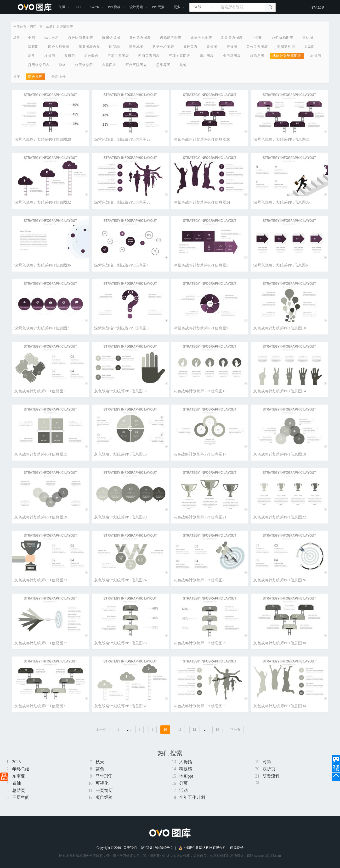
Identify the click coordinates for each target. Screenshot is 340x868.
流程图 (33, 47)
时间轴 (115, 47)
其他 (183, 65)
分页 (183, 783)
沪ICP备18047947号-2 (157, 848)
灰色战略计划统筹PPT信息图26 (280, 580)
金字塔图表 (232, 56)
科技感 (186, 769)
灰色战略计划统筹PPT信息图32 (120, 706)
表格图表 (109, 65)
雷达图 (308, 38)
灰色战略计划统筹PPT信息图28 (120, 643)
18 (217, 730)
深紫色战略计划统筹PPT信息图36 (43, 265)
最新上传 (59, 77)
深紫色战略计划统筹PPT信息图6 (281, 265)
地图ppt (186, 776)
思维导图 (163, 65)
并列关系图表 (140, 38)
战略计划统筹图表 (60, 27)
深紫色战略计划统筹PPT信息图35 (282, 202)
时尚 (267, 762)
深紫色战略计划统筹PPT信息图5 (201, 265)
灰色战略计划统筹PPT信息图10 (280, 328)
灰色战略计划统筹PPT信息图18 (280, 454)
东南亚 (19, 776)
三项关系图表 (118, 56)
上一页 (101, 730)
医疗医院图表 (136, 65)
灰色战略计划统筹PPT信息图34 (280, 706)
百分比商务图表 (81, 38)
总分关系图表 (257, 47)
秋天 (100, 762)
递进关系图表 (201, 38)
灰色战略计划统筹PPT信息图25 (200, 580)
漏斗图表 (207, 56)
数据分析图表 (163, 47)
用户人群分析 (59, 47)
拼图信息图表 (39, 65)
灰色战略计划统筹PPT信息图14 (280, 391)
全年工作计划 (192, 797)
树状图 (316, 56)
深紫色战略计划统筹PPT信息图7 (42, 328)
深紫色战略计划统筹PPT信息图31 (282, 139)
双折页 (269, 769)
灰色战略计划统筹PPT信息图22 (280, 517)
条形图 (70, 56)
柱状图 (50, 56)
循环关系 (190, 47)
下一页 (235, 730)
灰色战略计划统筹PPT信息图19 (41, 517)
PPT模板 (114, 7)
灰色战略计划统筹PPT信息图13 (200, 391)
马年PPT (104, 776)
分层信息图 (84, 65)
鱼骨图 (212, 47)
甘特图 (257, 38)
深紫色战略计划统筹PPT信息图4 (121, 265)
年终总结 (21, 769)
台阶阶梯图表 (283, 38)
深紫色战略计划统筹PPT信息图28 (43, 139)
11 (180, 730)
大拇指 (186, 762)
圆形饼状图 (111, 38)
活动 (183, 790)
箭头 (32, 56)
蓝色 (100, 769)
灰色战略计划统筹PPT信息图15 (41, 454)
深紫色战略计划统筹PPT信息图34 (202, 202)
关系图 (309, 47)
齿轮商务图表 (171, 38)
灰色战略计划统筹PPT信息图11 (41, 391)
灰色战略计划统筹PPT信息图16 (120, 454)
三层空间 (21, 797)
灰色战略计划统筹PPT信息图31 (41, 706)
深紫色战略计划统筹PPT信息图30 (202, 139)
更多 (177, 7)
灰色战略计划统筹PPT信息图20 (120, 517)
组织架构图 (286, 47)
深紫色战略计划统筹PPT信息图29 (122, 139)
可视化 (102, 783)
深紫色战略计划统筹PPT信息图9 (201, 328)
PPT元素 (158, 7)
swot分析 (51, 38)
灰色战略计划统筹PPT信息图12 (120, 391)
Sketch (94, 7)
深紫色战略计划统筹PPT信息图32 (43, 202)
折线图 (232, 47)
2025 (17, 762)
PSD (78, 7)
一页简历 (104, 790)
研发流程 (271, 776)
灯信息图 (257, 56)
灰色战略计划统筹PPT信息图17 (200, 454)
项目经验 (104, 797)
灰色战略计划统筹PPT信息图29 (200, 643)
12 (194, 730)
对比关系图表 (232, 38)
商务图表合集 (89, 47)
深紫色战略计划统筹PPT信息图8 (121, 328)
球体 (62, 65)
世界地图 (136, 47)
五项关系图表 (180, 56)
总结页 (19, 790)
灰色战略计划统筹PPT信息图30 (280, 643)
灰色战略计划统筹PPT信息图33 (200, 706)
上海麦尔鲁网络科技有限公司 (202, 848)
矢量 (62, 7)
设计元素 (136, 7)
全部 (32, 38)
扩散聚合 (91, 56)
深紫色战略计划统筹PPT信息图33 (122, 202)
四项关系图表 (149, 56)
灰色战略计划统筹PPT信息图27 (41, 643)
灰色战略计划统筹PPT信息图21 (200, 517)
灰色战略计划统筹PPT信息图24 (120, 580)
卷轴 (17, 783)
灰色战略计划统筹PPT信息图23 (41, 580)
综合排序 (35, 77)
